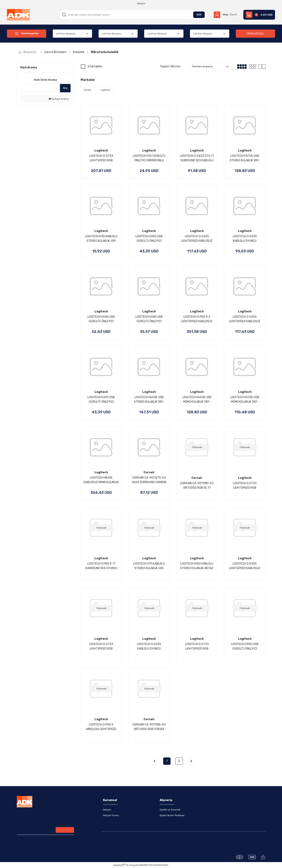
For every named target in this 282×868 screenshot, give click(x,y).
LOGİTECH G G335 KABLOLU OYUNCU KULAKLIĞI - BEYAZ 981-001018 (149, 647)
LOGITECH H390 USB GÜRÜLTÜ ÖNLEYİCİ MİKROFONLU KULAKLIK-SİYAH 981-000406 (149, 239)
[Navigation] (27, 34)
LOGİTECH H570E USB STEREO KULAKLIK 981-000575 (245, 158)
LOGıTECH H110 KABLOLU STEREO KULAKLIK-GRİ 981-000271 (101, 239)
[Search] (132, 15)
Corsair (149, 472)
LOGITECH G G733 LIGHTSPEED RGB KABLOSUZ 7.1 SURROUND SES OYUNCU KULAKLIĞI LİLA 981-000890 (197, 647)
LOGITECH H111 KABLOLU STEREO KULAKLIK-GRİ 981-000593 (149, 566)
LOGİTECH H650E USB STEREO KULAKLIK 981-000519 (149, 400)
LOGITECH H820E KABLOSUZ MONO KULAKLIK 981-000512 (101, 480)
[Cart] (259, 15)
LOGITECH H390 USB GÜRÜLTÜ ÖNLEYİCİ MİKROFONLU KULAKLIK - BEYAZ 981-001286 (245, 647)
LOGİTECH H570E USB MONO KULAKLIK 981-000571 (245, 400)
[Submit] (65, 830)
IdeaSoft (119, 865)
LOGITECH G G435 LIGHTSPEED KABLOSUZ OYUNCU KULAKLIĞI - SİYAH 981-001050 (245, 566)
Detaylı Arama (59, 99)
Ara (65, 88)
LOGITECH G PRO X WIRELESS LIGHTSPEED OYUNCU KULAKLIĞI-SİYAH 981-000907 (101, 727)
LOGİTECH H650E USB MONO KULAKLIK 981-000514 (197, 400)
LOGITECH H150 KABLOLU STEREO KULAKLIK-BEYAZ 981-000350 (197, 566)
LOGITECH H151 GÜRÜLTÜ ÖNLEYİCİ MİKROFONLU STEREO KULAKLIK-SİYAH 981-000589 (149, 158)
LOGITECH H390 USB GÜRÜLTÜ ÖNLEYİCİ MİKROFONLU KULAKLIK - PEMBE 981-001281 (101, 400)
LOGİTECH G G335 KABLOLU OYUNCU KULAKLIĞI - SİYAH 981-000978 (245, 239)
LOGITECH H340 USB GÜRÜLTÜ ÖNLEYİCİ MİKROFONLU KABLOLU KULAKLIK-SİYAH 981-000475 (149, 319)
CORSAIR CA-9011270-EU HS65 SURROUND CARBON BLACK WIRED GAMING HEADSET (149, 480)
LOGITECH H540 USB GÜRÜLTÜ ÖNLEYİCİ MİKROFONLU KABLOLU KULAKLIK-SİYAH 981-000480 (101, 319)
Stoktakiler (95, 66)
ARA (197, 15)
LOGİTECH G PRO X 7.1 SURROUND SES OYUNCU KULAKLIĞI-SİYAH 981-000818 (101, 566)
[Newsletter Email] (45, 830)
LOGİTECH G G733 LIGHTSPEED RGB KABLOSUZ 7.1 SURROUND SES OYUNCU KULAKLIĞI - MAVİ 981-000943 (101, 158)
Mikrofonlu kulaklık (105, 52)
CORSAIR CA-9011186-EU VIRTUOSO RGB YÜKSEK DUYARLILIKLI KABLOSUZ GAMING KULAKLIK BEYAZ (149, 727)
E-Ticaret (132, 865)
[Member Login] (224, 15)
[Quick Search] (38, 88)
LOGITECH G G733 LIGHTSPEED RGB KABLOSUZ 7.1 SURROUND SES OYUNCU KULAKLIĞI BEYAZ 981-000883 (245, 486)
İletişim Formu (111, 816)
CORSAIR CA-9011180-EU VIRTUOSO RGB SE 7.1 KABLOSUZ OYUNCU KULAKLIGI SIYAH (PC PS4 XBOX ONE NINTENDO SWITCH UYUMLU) (197, 486)
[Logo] (18, 15)
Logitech (101, 151)
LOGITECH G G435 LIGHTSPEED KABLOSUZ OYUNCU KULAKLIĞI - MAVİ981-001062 (245, 319)
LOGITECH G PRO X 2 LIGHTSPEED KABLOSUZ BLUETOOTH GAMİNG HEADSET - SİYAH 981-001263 (197, 319)
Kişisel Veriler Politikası (173, 816)
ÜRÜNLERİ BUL (255, 33)
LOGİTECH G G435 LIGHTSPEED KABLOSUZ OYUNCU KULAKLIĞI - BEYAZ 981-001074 (197, 239)
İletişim (107, 810)
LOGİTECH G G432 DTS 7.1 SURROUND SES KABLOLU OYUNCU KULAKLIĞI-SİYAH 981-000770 (197, 158)
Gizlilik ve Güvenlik (170, 810)
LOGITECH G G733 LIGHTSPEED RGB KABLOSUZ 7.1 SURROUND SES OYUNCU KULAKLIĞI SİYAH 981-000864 (101, 647)
